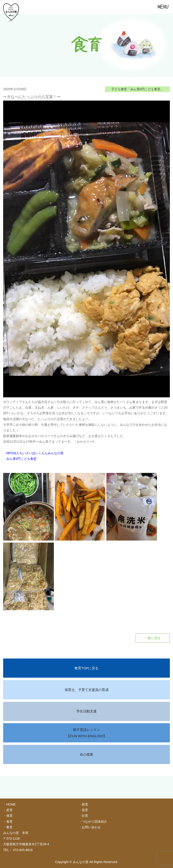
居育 (85, 810)
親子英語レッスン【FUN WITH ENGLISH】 (86, 733)
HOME (11, 804)
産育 (9, 810)
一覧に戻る (153, 638)
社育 (85, 816)
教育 (9, 827)
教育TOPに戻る (86, 668)
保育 (9, 816)
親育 (85, 804)
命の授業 (86, 754)
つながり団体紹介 (94, 822)
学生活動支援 (86, 711)
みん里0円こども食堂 (21, 459)
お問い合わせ (91, 827)
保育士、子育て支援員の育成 (87, 690)
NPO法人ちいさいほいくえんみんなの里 (35, 453)
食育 (9, 822)
